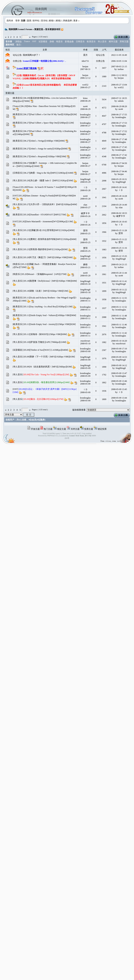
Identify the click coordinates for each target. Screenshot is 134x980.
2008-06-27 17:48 (119, 139)
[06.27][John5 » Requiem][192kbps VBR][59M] (45, 156)
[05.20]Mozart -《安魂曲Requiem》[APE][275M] (44, 274)
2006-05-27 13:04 (119, 85)
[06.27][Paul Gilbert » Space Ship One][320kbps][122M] (49, 123)
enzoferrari (85, 341)
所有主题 (124, 42)
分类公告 (100, 61)
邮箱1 (52, 21)
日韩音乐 (80, 42)
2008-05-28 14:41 (119, 187)
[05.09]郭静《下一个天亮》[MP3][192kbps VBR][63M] (49, 357)
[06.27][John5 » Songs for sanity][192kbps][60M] (45, 149)
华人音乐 (102, 42)
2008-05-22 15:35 (119, 256)
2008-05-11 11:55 (119, 298)
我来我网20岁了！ (32, 55)
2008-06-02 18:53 (119, 213)
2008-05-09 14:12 (119, 365)
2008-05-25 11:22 (119, 239)
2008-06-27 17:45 (119, 147)
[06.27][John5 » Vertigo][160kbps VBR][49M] (44, 141)
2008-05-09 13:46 (119, 381)
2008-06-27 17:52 (119, 131)
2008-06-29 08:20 (119, 106)
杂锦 (52, 42)
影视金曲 (69, 42)
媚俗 (85, 264)
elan (85, 205)
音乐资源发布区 (53, 29)
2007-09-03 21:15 (119, 66)
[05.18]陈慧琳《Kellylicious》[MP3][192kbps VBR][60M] (50, 281)
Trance (27, 41)
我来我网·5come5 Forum (20, 29)
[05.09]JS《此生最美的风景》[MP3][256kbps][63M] (48, 367)
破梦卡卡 (85, 213)
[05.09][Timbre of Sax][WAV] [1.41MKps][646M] (46, 350)
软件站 (36, 21)
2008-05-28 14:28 (119, 196)
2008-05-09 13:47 (119, 373)
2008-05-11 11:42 (119, 333)
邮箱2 (59, 21)
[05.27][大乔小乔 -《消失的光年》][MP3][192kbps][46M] (50, 204)
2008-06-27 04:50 (119, 163)
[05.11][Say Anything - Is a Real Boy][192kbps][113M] (48, 307)
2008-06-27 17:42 (119, 155)
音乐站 (44, 21)
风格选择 (67, 21)
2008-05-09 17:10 (119, 349)
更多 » (76, 21)
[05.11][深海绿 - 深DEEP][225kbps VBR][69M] (45, 334)
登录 (18, 21)
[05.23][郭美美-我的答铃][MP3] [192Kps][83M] (45, 249)
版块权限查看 (79, 410)
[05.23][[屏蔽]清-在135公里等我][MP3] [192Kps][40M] (49, 230)
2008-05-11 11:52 (119, 307)
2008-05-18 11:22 (119, 290)
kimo (85, 98)
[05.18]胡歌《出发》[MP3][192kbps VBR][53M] (46, 291)
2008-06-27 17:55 (119, 115)
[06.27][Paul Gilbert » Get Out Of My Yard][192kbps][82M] (50, 114)
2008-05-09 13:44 (119, 398)
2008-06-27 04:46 (119, 171)
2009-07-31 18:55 (119, 98)
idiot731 (85, 61)
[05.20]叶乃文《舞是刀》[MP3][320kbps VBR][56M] (48, 257)
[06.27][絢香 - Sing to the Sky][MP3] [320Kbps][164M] (48, 173)
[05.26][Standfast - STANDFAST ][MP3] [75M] (45, 215)
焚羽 (85, 231)
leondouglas (85, 115)
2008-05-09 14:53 (119, 357)
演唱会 (18, 42)
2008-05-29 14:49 (119, 205)
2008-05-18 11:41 (119, 281)
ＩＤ (85, 187)
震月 (85, 55)
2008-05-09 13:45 (119, 389)
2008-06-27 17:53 (119, 123)
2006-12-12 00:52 (119, 75)
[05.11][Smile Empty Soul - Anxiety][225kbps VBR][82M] (49, 324)
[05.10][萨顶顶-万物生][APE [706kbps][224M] (45, 342)
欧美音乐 (91, 42)
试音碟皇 (43, 42)
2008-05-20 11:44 (119, 273)
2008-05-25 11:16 (119, 248)
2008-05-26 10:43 (119, 222)
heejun (85, 66)
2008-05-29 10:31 (119, 179)
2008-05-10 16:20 (119, 341)
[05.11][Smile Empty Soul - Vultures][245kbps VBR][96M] (50, 315)
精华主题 (113, 42)
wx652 (85, 85)
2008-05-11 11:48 (119, 316)
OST (34, 41)
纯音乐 (59, 42)
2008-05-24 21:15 (119, 264)
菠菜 (29, 21)
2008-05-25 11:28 (119, 230)
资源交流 (39, 29)
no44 (85, 106)
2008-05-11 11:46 (119, 325)
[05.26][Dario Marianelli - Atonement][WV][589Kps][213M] (46, 222)
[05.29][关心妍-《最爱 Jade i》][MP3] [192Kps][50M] (48, 181)
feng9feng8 (85, 179)
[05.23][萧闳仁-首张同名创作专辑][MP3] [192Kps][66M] (50, 239)
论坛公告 (100, 55)
